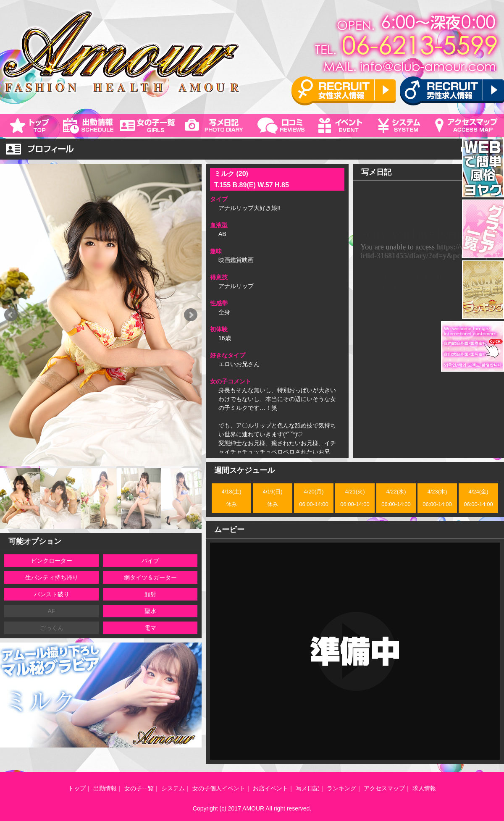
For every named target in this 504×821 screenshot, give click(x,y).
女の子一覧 (139, 788)
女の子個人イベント (219, 788)
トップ (77, 788)
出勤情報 (105, 788)
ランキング (341, 788)
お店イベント (270, 788)
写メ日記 (307, 788)
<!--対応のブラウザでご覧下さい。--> (428, 320)
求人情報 (424, 788)
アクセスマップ (384, 788)
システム (173, 788)
